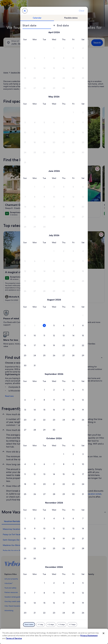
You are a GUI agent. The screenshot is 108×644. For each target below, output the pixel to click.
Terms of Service (14, 638)
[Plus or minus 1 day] (40, 624)
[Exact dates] (29, 624)
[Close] (103, 633)
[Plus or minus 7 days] (72, 624)
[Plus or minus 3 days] (62, 624)
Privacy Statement (89, 636)
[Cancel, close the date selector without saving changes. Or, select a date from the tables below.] (25, 11)
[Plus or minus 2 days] (51, 624)
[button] (54, 48)
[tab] (37, 18)
